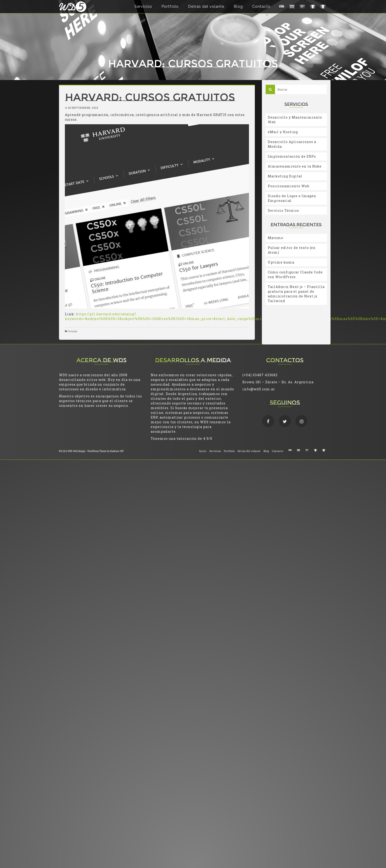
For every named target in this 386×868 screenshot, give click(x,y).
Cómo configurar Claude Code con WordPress (295, 274)
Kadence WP (117, 451)
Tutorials (72, 331)
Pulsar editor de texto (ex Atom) (292, 250)
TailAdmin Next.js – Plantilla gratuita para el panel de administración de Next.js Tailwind (296, 294)
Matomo (276, 238)
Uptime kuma (281, 262)
